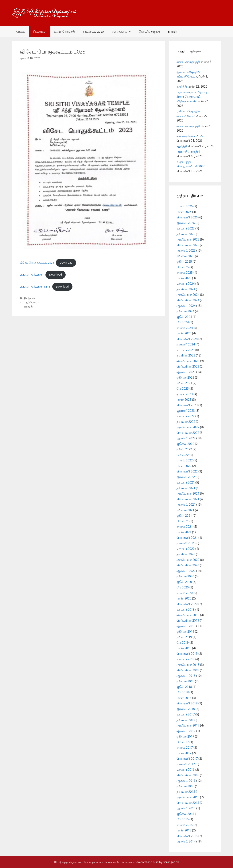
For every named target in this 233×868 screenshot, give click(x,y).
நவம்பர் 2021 (186, 488)
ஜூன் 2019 (184, 637)
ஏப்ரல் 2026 (185, 206)
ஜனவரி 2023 (186, 411)
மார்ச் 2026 (184, 212)
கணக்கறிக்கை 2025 (190, 136)
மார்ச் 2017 (184, 753)
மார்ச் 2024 (184, 333)
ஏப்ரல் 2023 (185, 394)
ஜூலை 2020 (185, 576)
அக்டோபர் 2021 (188, 493)
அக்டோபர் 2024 (188, 295)
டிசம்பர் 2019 (186, 609)
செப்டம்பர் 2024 (188, 300)
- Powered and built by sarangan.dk (156, 862)
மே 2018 (183, 692)
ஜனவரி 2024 (186, 344)
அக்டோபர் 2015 (188, 797)
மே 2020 (183, 587)
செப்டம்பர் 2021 (188, 499)
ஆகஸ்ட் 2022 (186, 438)
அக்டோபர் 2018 (188, 665)
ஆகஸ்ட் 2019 (186, 626)
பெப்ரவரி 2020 (187, 604)
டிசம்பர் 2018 (186, 659)
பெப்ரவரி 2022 (187, 471)
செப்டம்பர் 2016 (188, 775)
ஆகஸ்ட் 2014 (186, 841)
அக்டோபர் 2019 (188, 615)
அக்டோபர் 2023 (188, 361)
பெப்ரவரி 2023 (187, 405)
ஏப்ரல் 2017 (185, 747)
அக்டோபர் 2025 (188, 239)
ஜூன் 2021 (184, 516)
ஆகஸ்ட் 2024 (186, 306)
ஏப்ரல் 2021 (185, 527)
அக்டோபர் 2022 (188, 427)
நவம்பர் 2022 (186, 422)
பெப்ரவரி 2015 (187, 836)
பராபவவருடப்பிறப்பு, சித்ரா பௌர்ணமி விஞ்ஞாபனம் (192, 97)
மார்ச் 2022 (184, 466)
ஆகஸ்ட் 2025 (186, 250)
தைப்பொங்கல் (32, 302)
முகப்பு (20, 31)
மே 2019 (183, 643)
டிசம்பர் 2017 (186, 714)
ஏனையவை (123, 31)
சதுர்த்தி (28, 307)
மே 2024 (183, 322)
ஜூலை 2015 (185, 814)
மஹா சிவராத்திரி (188, 152)
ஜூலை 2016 (185, 786)
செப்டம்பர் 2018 (188, 670)
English (173, 31)
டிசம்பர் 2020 (186, 549)
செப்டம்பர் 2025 (188, 245)
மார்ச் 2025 (184, 278)
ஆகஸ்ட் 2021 (186, 504)
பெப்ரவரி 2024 (187, 339)
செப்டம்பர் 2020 (188, 565)
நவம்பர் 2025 (186, 234)
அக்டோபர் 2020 (188, 560)
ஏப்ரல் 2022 (185, 460)
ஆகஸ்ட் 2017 (186, 731)
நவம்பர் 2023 (186, 355)
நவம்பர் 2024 (186, 289)
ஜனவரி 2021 (186, 543)
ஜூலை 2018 (185, 681)
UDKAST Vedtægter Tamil (35, 287)
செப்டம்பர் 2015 (188, 803)
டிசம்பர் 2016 (186, 770)
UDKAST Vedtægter (32, 275)
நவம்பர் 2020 (186, 554)
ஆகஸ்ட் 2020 (186, 571)
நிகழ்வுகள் (40, 31)
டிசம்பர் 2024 (186, 284)
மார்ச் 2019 (184, 648)
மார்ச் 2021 (184, 532)
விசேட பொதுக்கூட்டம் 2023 (37, 263)
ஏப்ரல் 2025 (185, 273)
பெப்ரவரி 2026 (187, 217)
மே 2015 (183, 819)
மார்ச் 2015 (184, 830)
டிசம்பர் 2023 (186, 350)
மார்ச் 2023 (184, 400)
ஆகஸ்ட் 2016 (186, 781)
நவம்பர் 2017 (186, 720)
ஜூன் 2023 (184, 383)
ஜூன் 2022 (184, 449)
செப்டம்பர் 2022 (188, 433)
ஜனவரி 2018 (186, 709)
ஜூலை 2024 (185, 311)
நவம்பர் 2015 (186, 792)
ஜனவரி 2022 (186, 477)
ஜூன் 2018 (184, 687)
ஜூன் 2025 (184, 261)
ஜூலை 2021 (185, 510)
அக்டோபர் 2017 (188, 725)
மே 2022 (183, 455)
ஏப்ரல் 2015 (185, 825)
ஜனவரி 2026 (186, 223)
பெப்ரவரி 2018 (187, 703)
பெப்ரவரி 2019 (187, 654)
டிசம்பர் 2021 (186, 482)
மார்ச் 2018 (184, 698)
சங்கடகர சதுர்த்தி (188, 62)
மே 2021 (183, 521)
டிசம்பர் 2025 (186, 228)
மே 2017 (183, 742)
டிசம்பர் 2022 (186, 416)
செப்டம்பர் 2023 (188, 366)
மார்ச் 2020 (184, 598)
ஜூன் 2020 (184, 582)
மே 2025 (183, 267)
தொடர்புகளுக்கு (150, 31)
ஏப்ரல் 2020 (185, 593)
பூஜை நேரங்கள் (64, 31)
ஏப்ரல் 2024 (185, 328)
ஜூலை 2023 (185, 377)
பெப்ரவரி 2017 (187, 759)
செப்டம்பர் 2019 (188, 620)
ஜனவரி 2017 (186, 764)
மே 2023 (183, 388)
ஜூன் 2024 (184, 317)
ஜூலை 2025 (185, 256)
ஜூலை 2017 (185, 736)
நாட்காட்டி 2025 (93, 31)
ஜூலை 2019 (185, 631)
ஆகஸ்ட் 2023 (186, 372)
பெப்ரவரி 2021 (187, 538)
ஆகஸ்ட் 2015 (186, 808)
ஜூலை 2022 (185, 444)
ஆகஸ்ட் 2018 (186, 676)
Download (66, 263)
